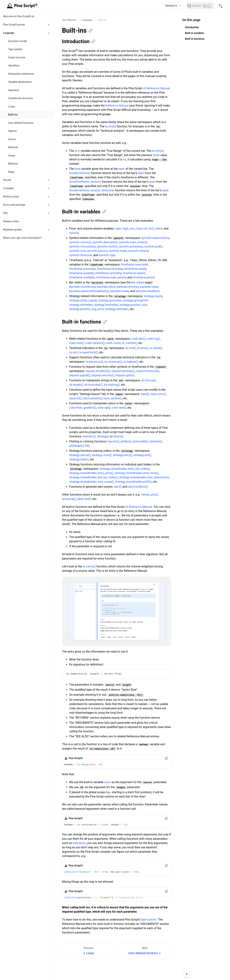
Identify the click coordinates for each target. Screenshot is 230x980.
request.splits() (125, 375)
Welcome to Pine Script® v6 (19, 16)
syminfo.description (105, 242)
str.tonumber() (94, 385)
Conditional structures (21, 98)
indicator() (89, 436)
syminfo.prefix (153, 247)
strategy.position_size (133, 305)
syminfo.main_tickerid (133, 242)
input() (145, 394)
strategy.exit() (142, 455)
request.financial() (148, 371)
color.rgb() (104, 408)
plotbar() (126, 441)
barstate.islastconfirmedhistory (89, 291)
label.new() (84, 499)
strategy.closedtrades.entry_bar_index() (125, 469)
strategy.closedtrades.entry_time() (136, 473)
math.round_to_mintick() (121, 343)
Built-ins (13, 115)
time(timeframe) (80, 173)
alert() (118, 487)
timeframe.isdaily (135, 269)
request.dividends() (98, 371)
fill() (88, 446)
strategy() (103, 436)
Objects (12, 131)
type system (149, 920)
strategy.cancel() (80, 455)
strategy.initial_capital (83, 300)
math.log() (153, 339)
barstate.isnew (119, 291)
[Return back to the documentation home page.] (69, 20)
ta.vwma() (89, 566)
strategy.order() (79, 459)
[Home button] (23, 6)
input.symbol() (112, 398)
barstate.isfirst (106, 287)
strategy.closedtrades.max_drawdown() (144, 477)
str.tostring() (112, 385)
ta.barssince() (94, 362)
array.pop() (69, 499)
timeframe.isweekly (82, 273)
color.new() (119, 408)
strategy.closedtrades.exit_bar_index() (93, 477)
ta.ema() (143, 348)
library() (118, 436)
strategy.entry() (123, 455)
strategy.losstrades (106, 305)
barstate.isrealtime (148, 291)
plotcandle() (141, 441)
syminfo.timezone (81, 255)
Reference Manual (117, 106)
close (156, 155)
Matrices (13, 164)
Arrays (12, 156)
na (125, 159)
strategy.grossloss (110, 300)
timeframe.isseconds (134, 264)
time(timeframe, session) (85, 182)
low (132, 229)
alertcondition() (138, 487)
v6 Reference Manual (156, 88)
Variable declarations (20, 82)
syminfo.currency (80, 242)
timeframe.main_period (111, 277)
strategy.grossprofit (135, 300)
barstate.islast (149, 287)
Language (87, 20)
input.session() (92, 398)
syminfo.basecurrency (155, 238)
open (122, 169)
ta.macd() (156, 348)
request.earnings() (123, 371)
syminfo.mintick (107, 247)
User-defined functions (21, 123)
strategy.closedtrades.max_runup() (91, 482)
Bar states (138, 282)
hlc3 (151, 229)
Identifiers (14, 66)
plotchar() (156, 441)
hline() (145, 495)
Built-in (84, 212)
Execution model (18, 41)
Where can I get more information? (22, 238)
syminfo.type (107, 255)
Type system (15, 49)
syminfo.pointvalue (131, 247)
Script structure (17, 57)
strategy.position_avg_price (87, 309)
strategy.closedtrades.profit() (133, 482)
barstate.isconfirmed (82, 287)
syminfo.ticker (118, 251)
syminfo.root (77, 251)
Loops (12, 107)
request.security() (103, 375)
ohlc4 (159, 229)
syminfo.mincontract (82, 247)
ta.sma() (111, 126)
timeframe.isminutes (82, 269)
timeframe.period (144, 277)
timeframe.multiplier (82, 277)
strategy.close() (102, 455)
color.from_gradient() (83, 408)
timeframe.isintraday (110, 269)
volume (74, 233)
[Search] (200, 6)
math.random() (95, 343)
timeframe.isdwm (134, 273)
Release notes (11, 221)
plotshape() (77, 446)
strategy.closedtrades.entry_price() (91, 473)
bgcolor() (113, 441)
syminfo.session (97, 251)
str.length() (76, 385)
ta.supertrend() (88, 352)
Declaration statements (21, 74)
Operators (14, 90)
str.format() (149, 380)
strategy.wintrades (81, 305)
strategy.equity (153, 296)
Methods (13, 147)
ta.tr (77, 151)
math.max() (77, 343)
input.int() (75, 398)
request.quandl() (80, 375)
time (78, 169)
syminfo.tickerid (138, 251)
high (126, 229)
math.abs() (138, 339)
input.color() (158, 394)
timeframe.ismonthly (108, 273)
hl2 (145, 229)
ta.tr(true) (158, 151)
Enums (12, 139)
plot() (154, 495)
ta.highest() (131, 362)
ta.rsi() (73, 352)
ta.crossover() (113, 362)
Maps (11, 172)
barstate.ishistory (128, 287)
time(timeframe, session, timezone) (92, 190)
